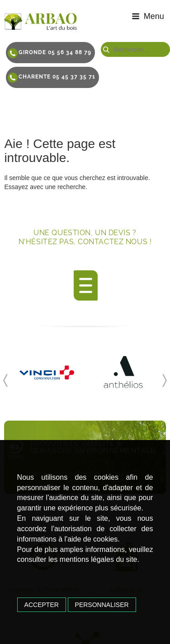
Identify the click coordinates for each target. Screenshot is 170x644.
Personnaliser (102, 605)
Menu (148, 16)
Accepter (42, 605)
